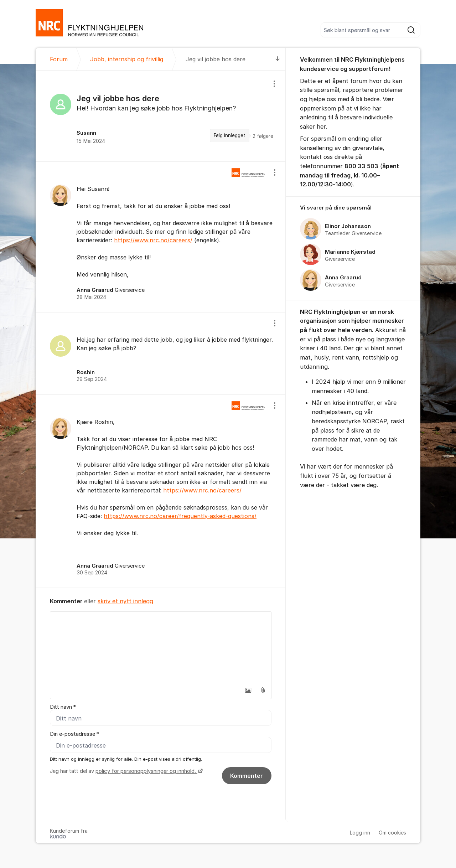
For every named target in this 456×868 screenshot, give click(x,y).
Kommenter (247, 776)
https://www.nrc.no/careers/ (153, 240)
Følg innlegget (230, 135)
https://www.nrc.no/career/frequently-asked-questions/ (180, 516)
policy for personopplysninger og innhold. (146, 771)
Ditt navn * (63, 707)
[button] (248, 690)
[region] (161, 116)
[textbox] (161, 647)
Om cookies (392, 833)
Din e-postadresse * (74, 734)
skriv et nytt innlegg (125, 601)
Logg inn (360, 833)
